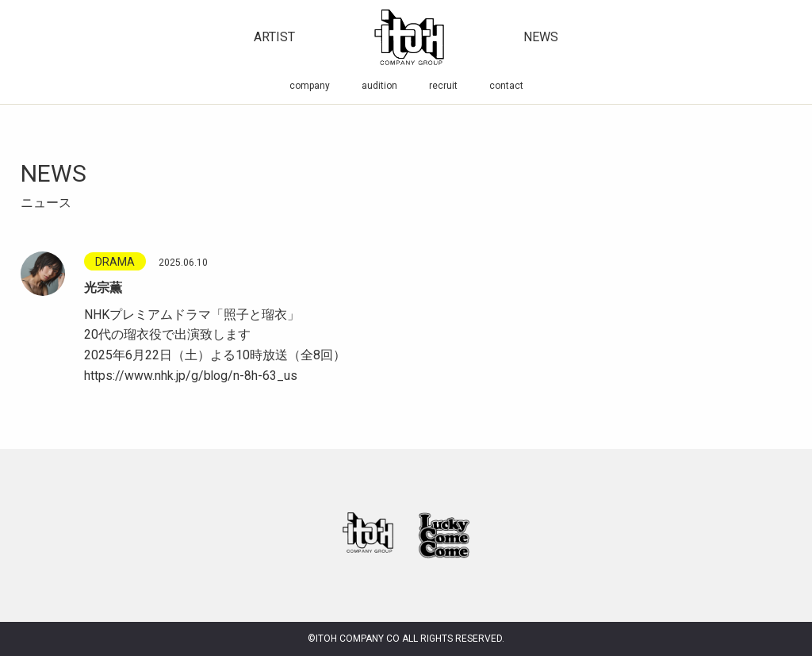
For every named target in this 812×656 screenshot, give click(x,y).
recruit (443, 86)
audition (379, 86)
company (310, 86)
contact (506, 86)
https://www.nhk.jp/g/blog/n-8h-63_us (191, 376)
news (541, 37)
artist (274, 37)
